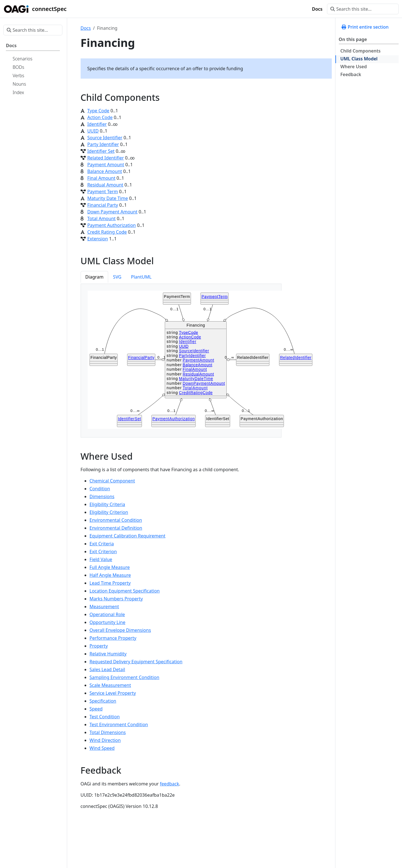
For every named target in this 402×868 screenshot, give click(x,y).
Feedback (351, 74)
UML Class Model (359, 59)
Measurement (104, 607)
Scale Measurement (110, 685)
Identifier (97, 124)
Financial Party (103, 205)
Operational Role (107, 614)
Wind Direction (105, 740)
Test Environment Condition (119, 725)
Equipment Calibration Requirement (128, 536)
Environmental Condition (116, 520)
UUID (93, 131)
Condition (100, 489)
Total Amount (102, 218)
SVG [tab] (117, 277)
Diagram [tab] (95, 277)
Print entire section (365, 27)
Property (99, 646)
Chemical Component (112, 481)
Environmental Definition (116, 528)
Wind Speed (102, 748)
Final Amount (101, 178)
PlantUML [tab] (141, 277)
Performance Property (113, 638)
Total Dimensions (108, 732)
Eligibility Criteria (107, 504)
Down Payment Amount (113, 212)
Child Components (361, 51)
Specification (103, 701)
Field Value (101, 559)
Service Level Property (113, 693)
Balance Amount (105, 171)
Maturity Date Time (108, 198)
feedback (169, 784)
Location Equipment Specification (125, 591)
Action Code (100, 117)
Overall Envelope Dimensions (120, 630)
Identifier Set (101, 151)
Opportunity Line (108, 622)
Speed (96, 709)
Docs (86, 28)
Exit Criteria (102, 544)
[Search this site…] (363, 9)
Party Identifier (103, 144)
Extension (98, 239)
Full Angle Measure (110, 567)
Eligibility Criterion (109, 512)
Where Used (354, 67)
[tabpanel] (181, 361)
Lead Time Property (110, 583)
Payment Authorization (112, 225)
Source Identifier (105, 138)
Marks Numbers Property (116, 599)
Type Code (98, 111)
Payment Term (103, 192)
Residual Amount (105, 185)
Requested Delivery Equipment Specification (136, 662)
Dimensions (102, 496)
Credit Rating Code (107, 232)
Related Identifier (106, 158)
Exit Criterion (103, 552)
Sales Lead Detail (107, 669)
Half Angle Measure (110, 575)
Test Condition (105, 717)
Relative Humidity (108, 654)
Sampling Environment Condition (125, 677)
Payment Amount (106, 165)
